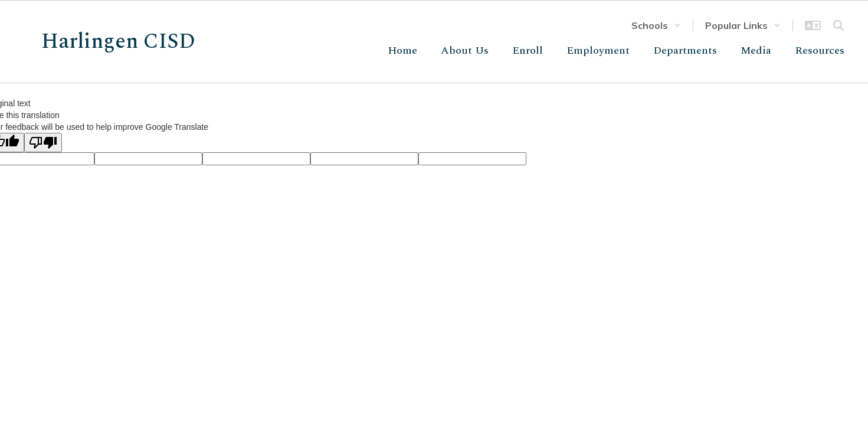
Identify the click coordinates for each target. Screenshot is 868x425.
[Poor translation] (43, 143)
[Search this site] (838, 25)
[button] (656, 25)
